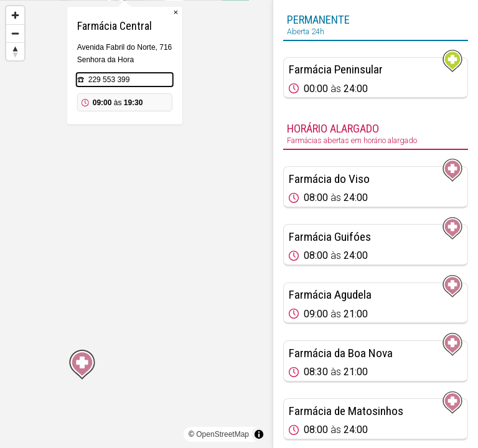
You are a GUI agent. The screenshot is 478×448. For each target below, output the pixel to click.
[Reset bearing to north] (15, 51)
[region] (136, 224)
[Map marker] (136, 209)
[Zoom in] (15, 15)
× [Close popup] (187, 74)
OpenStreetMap (223, 434)
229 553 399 (121, 142)
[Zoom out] (15, 33)
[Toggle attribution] (259, 434)
